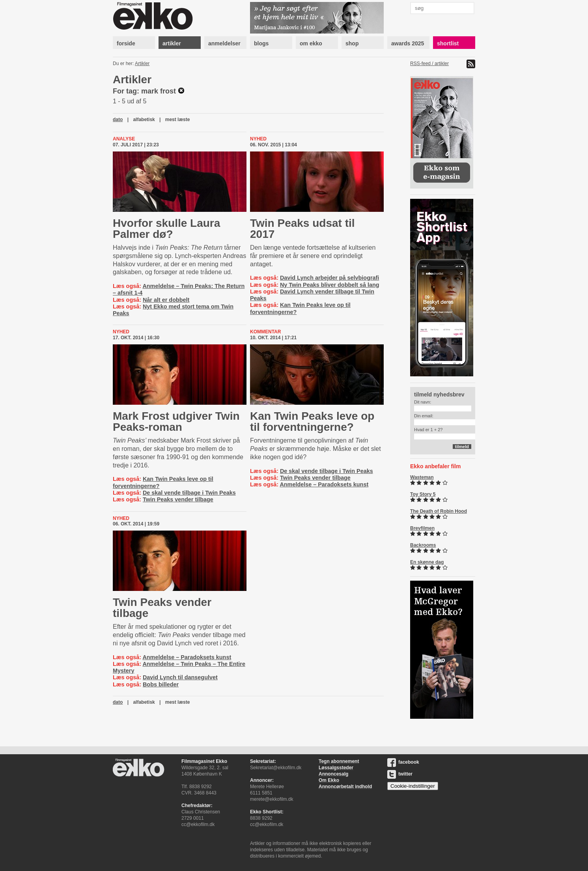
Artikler (142, 64)
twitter (400, 774)
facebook (403, 762)
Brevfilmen (422, 528)
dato (118, 120)
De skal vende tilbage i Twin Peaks (189, 493)
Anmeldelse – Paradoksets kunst (324, 484)
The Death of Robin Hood (439, 511)
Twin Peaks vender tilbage (178, 499)
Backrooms (423, 545)
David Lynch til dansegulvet (180, 677)
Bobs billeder (161, 684)
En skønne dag (427, 562)
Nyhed (258, 139)
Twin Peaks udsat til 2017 (302, 229)
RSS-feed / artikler (429, 64)
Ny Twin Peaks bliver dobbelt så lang (330, 285)
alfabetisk (144, 120)
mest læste (178, 120)
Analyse (124, 139)
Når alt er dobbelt (166, 300)
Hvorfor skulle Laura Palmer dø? (166, 229)
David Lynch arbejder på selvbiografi (329, 278)
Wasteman (422, 477)
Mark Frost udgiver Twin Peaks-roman (176, 421)
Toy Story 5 (423, 494)
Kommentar (265, 332)
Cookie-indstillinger (413, 786)
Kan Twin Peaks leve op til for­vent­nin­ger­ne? (312, 421)
